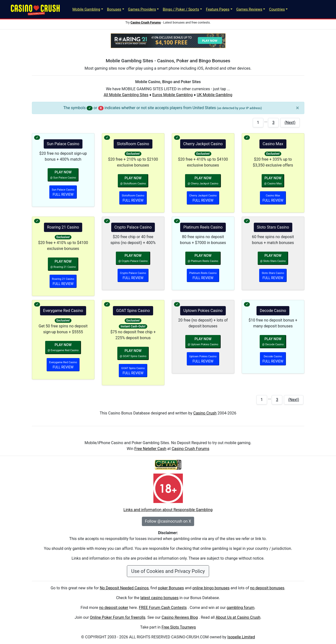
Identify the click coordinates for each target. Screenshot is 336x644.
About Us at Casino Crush (238, 617)
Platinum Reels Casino (203, 227)
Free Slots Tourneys (179, 627)
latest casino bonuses (160, 598)
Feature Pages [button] (218, 9)
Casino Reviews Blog (180, 617)
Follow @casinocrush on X (168, 521)
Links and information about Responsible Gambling (168, 510)
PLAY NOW (63, 175)
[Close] (298, 108)
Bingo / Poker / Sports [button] (181, 9)
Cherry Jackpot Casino (203, 144)
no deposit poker (114, 608)
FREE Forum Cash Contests (163, 608)
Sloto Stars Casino (273, 227)
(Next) (290, 122)
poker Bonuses (171, 588)
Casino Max (273, 144)
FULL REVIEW (63, 192)
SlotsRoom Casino (133, 144)
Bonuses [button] (114, 9)
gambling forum (240, 608)
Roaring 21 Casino (63, 227)
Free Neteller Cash (150, 449)
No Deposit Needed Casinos (124, 588)
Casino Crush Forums (190, 449)
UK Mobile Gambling (215, 95)
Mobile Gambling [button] (86, 9)
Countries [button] (277, 9)
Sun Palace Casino (63, 144)
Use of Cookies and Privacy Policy (168, 571)
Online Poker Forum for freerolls (118, 617)
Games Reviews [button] (249, 9)
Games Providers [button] (142, 9)
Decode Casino (273, 311)
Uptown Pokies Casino (203, 311)
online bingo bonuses (211, 588)
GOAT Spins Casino (133, 311)
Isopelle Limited (241, 637)
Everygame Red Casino (63, 311)
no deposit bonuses (267, 588)
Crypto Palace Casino (133, 227)
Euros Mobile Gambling (173, 95)
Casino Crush (205, 413)
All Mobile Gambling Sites (126, 95)
